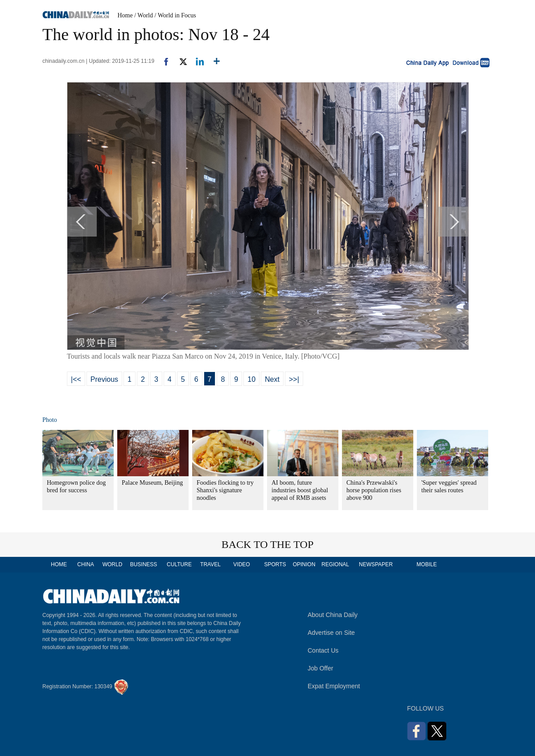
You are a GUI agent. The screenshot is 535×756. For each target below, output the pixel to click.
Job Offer (320, 668)
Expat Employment (334, 686)
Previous (104, 379)
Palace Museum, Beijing (152, 483)
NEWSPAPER (375, 564)
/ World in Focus (175, 15)
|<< (76, 379)
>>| (294, 379)
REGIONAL (335, 564)
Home (125, 15)
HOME (59, 564)
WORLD (113, 564)
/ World (144, 15)
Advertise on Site (331, 633)
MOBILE (426, 564)
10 (251, 379)
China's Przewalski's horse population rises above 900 (374, 490)
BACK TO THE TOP (268, 544)
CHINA (85, 564)
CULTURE (179, 564)
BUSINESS (144, 564)
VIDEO (241, 564)
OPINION (304, 564)
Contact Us (323, 650)
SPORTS (275, 564)
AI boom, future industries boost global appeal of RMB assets (300, 490)
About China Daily (333, 615)
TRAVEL (210, 564)
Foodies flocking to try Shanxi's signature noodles (225, 490)
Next (272, 379)
